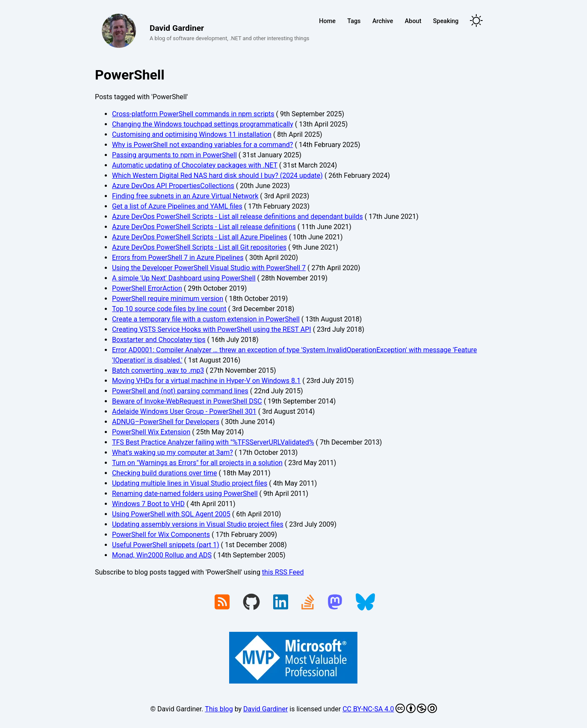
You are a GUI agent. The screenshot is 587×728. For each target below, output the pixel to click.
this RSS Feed (283, 572)
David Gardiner (265, 709)
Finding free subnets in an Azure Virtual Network (185, 196)
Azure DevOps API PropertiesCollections (173, 186)
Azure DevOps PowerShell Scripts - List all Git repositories (199, 247)
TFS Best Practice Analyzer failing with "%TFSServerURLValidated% (213, 442)
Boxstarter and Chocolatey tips (159, 340)
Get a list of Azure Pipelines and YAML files (177, 206)
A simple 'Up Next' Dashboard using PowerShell (184, 278)
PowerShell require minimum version (168, 299)
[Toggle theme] (476, 21)
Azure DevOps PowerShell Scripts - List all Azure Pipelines (200, 237)
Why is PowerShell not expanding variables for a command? (202, 145)
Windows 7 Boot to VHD (148, 504)
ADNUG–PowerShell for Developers (166, 422)
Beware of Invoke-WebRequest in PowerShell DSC (187, 401)
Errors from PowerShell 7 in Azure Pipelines (178, 258)
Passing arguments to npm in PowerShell (174, 155)
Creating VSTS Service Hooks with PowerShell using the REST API (212, 329)
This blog (219, 709)
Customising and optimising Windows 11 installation (192, 134)
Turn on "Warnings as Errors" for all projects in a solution (197, 463)
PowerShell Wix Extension (151, 432)
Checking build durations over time (165, 473)
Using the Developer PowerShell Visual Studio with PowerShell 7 (209, 268)
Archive (383, 21)
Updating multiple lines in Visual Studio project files (190, 483)
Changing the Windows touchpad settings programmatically (203, 124)
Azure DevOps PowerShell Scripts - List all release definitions (204, 227)
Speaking (446, 21)
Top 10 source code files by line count (169, 309)
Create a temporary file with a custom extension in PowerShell (206, 319)
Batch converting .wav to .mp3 (158, 370)
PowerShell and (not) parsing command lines (180, 391)
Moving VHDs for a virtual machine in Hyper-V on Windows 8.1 (206, 381)
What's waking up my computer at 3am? (173, 452)
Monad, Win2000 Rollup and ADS (162, 555)
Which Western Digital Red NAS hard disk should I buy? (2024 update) (217, 175)
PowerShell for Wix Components (161, 535)
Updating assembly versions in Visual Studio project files (198, 524)
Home (327, 21)
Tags (354, 21)
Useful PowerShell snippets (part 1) (166, 545)
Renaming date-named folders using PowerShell (185, 494)
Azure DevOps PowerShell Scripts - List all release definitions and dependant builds (237, 217)
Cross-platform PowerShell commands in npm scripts (193, 114)
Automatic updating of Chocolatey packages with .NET (195, 165)
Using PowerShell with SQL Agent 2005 (171, 514)
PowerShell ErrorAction (147, 288)
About (413, 21)
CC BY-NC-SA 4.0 (389, 708)
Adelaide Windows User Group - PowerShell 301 (184, 411)
